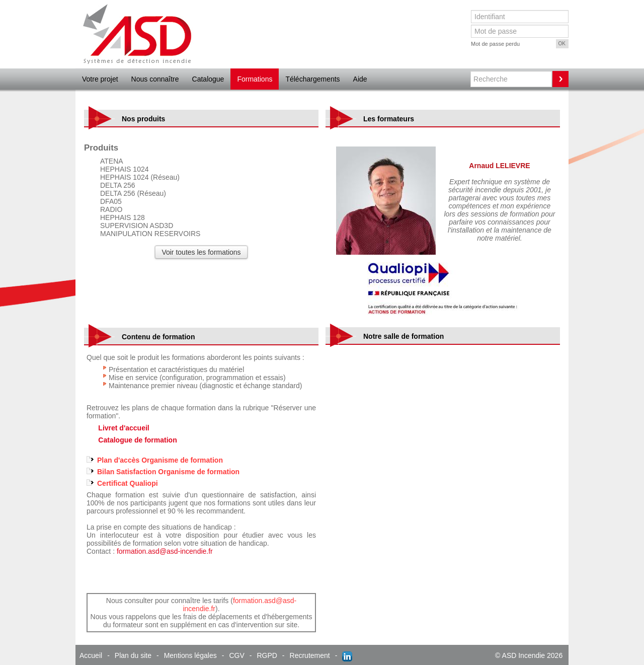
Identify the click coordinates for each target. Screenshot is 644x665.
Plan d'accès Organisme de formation (160, 460)
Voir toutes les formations (201, 252)
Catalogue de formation (137, 440)
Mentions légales (190, 655)
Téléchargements (312, 79)
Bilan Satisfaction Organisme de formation (168, 472)
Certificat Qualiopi (128, 483)
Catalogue (208, 79)
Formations (255, 79)
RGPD (267, 655)
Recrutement (310, 655)
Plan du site (133, 655)
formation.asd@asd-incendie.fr (165, 551)
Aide (360, 79)
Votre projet (100, 79)
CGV (236, 655)
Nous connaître (155, 79)
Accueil (91, 655)
